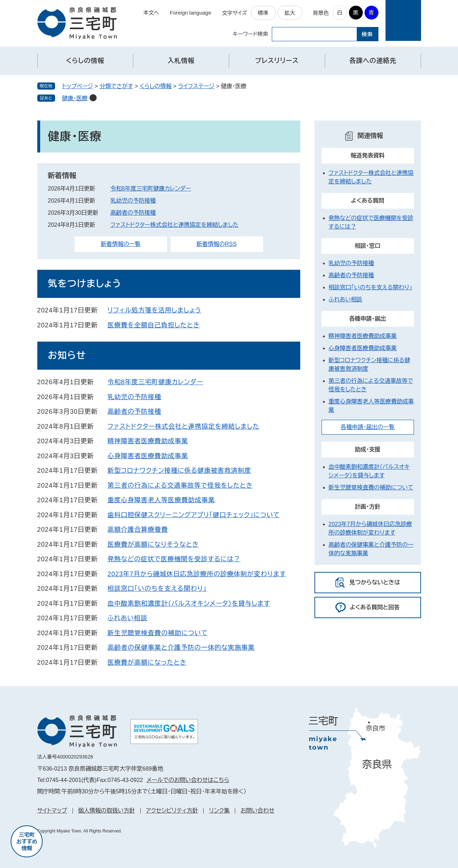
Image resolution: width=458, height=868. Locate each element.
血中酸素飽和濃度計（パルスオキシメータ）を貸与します (189, 604)
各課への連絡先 (373, 61)
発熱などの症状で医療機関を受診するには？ (174, 559)
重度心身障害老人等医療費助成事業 (161, 500)
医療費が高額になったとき (147, 663)
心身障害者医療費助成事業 (148, 456)
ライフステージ (196, 86)
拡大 (290, 13)
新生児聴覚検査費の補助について (158, 633)
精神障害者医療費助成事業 (148, 441)
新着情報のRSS (217, 244)
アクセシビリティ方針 (172, 811)
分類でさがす (116, 86)
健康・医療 (75, 98)
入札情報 (181, 61)
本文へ (151, 13)
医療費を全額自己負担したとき (154, 325)
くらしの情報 (85, 61)
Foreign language (191, 13)
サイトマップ (52, 811)
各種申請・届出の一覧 (368, 427)
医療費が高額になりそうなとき (153, 545)
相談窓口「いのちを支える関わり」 (157, 589)
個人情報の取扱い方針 (107, 811)
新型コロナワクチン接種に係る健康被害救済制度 (179, 471)
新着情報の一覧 (121, 244)
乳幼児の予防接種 (133, 201)
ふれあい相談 (128, 618)
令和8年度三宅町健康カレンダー (151, 189)
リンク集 (219, 811)
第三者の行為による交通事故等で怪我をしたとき (180, 486)
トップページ (78, 86)
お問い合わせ (257, 811)
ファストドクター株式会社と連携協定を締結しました (175, 225)
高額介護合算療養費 (138, 530)
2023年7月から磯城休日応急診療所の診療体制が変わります (197, 574)
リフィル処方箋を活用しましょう (155, 310)
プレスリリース (277, 61)
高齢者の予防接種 (133, 213)
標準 (263, 13)
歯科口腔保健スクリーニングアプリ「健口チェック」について (194, 515)
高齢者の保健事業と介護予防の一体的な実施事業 (181, 648)
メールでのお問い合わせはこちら (188, 780)
